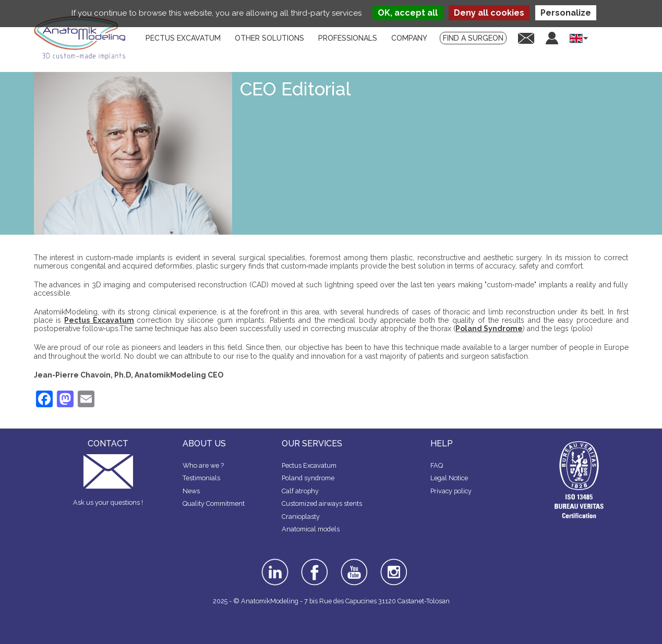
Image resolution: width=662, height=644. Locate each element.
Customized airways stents (322, 503)
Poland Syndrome (489, 329)
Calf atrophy (300, 491)
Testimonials (201, 478)
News (191, 491)
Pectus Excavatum (99, 320)
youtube (353, 562)
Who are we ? (203, 465)
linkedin (274, 562)
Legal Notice (449, 478)
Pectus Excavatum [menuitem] (183, 38)
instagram (393, 566)
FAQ (437, 465)
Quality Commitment (214, 503)
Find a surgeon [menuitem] (473, 38)
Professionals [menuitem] (348, 38)
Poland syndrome (308, 478)
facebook (315, 562)
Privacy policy (451, 491)
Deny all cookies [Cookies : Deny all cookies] (489, 13)
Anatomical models (311, 529)
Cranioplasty (301, 517)
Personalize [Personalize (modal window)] (566, 13)
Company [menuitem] (409, 38)
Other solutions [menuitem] (269, 38)
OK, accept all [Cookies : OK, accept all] (408, 13)
